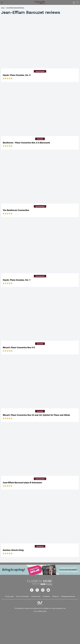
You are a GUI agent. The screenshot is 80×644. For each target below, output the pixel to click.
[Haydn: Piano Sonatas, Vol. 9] (40, 43)
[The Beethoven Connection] (40, 178)
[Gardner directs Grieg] (40, 518)
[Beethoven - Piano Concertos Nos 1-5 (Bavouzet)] (40, 110)
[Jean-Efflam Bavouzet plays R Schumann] (40, 450)
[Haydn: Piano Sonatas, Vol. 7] (40, 247)
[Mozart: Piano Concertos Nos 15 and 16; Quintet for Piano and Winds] (40, 382)
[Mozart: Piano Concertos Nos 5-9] (40, 315)
